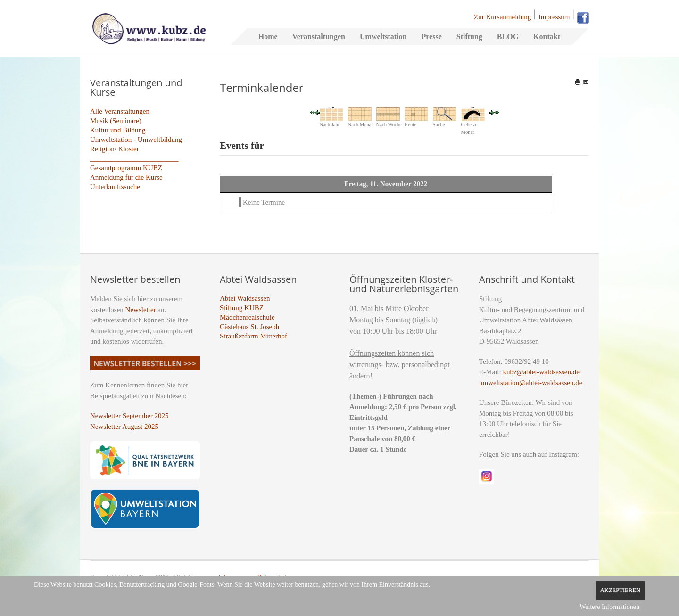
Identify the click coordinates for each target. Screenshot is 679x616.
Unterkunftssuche (115, 187)
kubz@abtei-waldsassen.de (541, 372)
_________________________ (134, 158)
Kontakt (547, 37)
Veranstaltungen (319, 37)
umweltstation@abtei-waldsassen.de (530, 383)
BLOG (508, 37)
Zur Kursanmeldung (502, 17)
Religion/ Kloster (115, 149)
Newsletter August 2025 (124, 427)
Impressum (554, 17)
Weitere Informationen (609, 607)
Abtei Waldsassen (245, 298)
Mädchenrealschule (247, 317)
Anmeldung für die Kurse (126, 177)
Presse (431, 37)
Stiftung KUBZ (242, 308)
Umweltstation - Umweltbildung (136, 140)
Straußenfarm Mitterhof (253, 336)
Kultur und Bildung (118, 130)
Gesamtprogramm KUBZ (126, 168)
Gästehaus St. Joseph (249, 327)
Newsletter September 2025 (129, 416)
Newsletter (141, 310)
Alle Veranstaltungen (120, 111)
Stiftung (469, 37)
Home (268, 37)
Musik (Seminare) (116, 121)
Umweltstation (383, 37)
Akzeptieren (620, 590)
